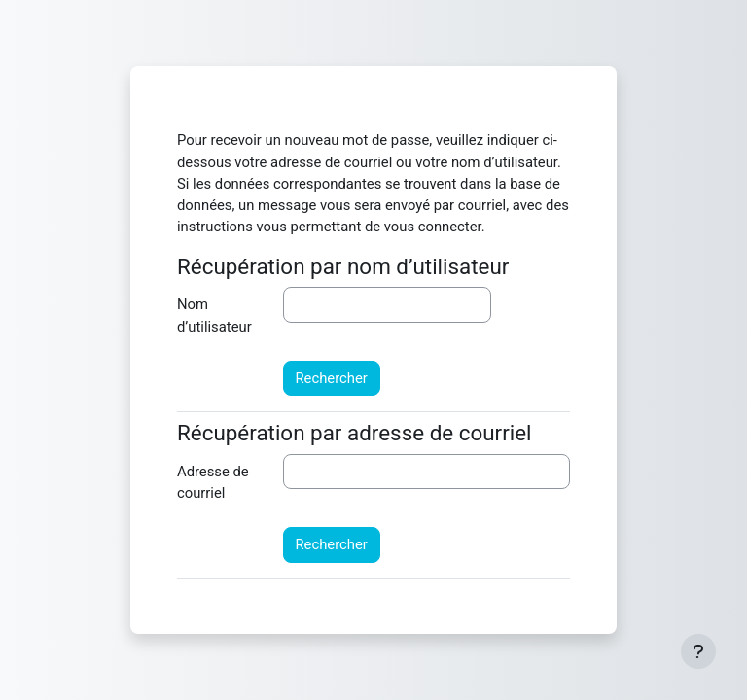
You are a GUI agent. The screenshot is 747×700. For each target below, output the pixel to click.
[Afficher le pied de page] (698, 651)
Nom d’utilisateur (214, 315)
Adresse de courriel (213, 482)
